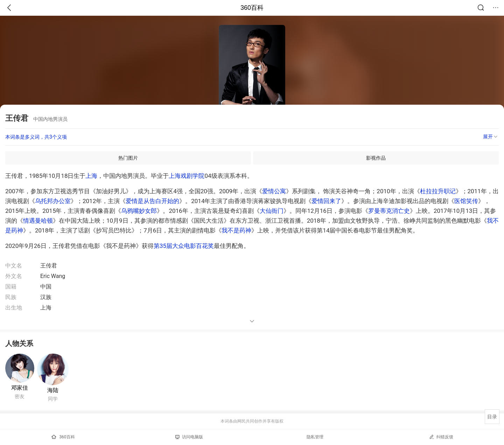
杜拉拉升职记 (438, 191)
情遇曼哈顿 (38, 221)
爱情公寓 (274, 191)
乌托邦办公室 (53, 201)
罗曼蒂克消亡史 (389, 211)
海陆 (53, 390)
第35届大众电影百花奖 (184, 246)
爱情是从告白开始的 (152, 201)
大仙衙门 (272, 211)
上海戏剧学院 (187, 176)
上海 (91, 176)
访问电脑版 (189, 437)
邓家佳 (20, 388)
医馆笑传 (466, 201)
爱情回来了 (326, 201)
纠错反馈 (441, 437)
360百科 (252, 8)
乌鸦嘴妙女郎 (139, 211)
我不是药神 (236, 230)
